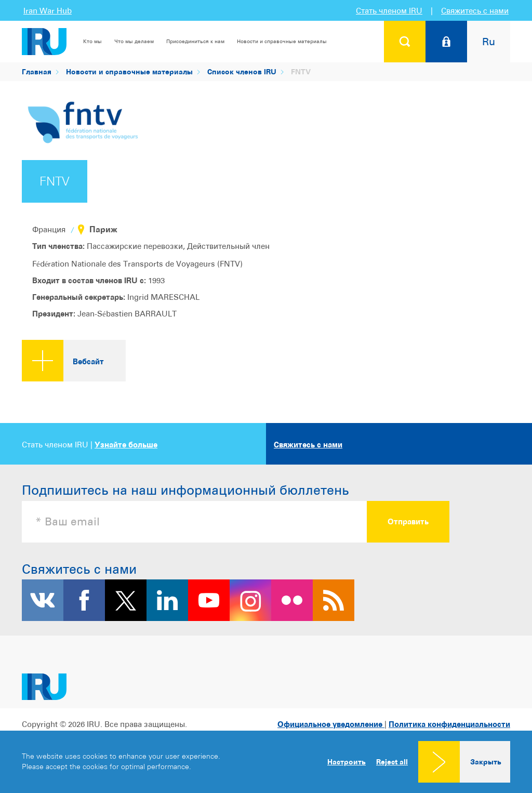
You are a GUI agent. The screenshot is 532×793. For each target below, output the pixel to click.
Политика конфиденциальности (449, 724)
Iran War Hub (48, 11)
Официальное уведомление (331, 724)
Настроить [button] (347, 762)
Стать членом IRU (389, 11)
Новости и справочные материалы (282, 41)
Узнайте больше (126, 445)
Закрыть (486, 762)
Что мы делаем (134, 41)
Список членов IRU (242, 71)
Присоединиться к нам (195, 41)
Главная (37, 71)
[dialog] (266, 762)
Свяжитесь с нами (475, 11)
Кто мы (92, 41)
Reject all (392, 762)
